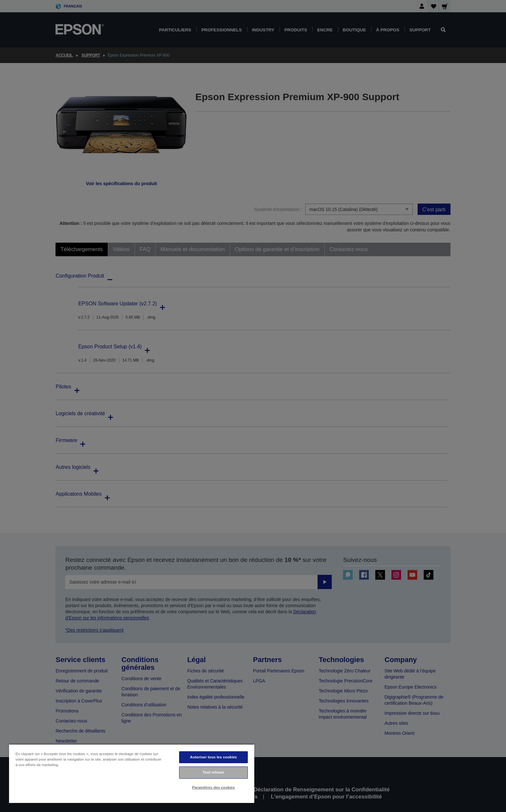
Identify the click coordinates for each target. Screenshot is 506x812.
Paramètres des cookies (213, 787)
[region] (132, 773)
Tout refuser (213, 772)
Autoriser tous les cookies (213, 757)
